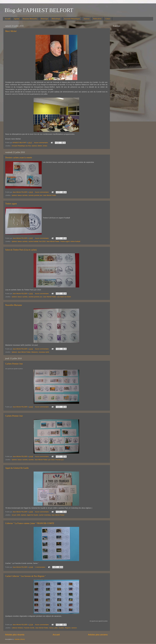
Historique (44, 19)
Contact (108, 19)
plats (56, 628)
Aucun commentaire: (41, 143)
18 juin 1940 (16, 515)
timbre (45, 146)
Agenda (16, 19)
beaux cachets (23, 195)
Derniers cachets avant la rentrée (19, 158)
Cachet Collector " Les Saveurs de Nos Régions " (26, 576)
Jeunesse (87, 19)
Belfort (40, 146)
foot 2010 (42, 241)
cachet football (33, 241)
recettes (61, 628)
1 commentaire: (40, 567)
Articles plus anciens (98, 635)
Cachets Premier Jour (14, 364)
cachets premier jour (35, 195)
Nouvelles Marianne (14, 305)
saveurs (74, 628)
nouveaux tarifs (44, 352)
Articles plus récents (15, 635)
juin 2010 (51, 460)
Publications (97, 19)
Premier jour (60, 460)
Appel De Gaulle (32, 515)
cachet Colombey (45, 515)
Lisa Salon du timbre (64, 297)
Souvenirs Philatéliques (72, 19)
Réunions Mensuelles (30, 19)
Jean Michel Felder (50, 195)
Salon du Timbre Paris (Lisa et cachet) (21, 250)
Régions (68, 628)
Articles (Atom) (20, 639)
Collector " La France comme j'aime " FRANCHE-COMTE (30, 523)
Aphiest (34, 146)
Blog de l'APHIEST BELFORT (39, 10)
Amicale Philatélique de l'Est (21, 146)
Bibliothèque (56, 19)
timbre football (75, 241)
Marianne (35, 352)
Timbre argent (11, 204)
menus (51, 628)
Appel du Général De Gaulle (17, 468)
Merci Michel (11, 31)
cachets (31, 460)
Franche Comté (29, 628)
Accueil (8, 19)
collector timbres (17, 628)
